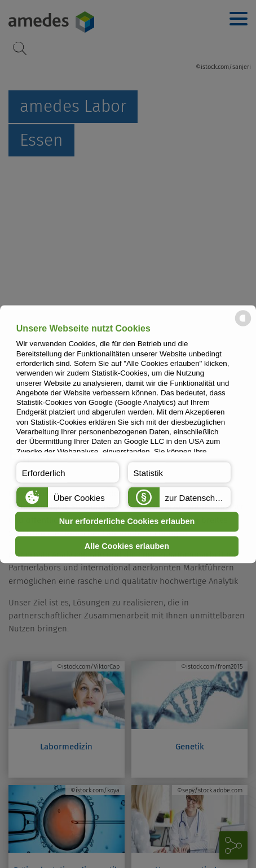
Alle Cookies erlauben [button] (127, 546)
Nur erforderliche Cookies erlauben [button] (127, 522)
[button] (68, 472)
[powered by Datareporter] (243, 325)
